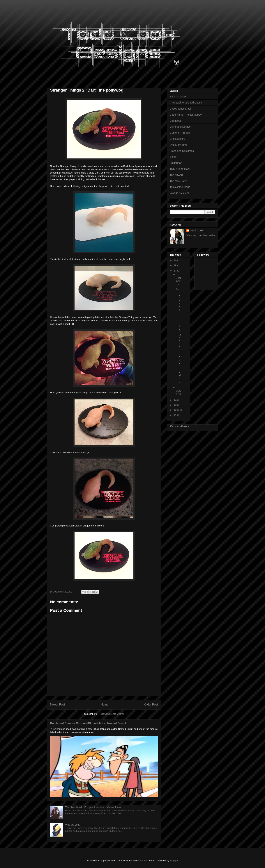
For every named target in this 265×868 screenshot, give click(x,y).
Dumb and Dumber (181, 127)
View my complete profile (201, 235)
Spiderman (176, 163)
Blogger (174, 861)
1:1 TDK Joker (178, 97)
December (179, 279)
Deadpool (175, 121)
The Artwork (177, 175)
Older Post (151, 704)
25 (175, 260)
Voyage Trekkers (179, 193)
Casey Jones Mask (181, 109)
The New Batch (179, 181)
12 (175, 410)
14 (175, 400)
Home (105, 704)
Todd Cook (197, 231)
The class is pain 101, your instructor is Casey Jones (93, 807)
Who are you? (73, 825)
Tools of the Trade (180, 187)
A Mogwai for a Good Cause (186, 103)
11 (175, 415)
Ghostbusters (177, 139)
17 (175, 271)
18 (175, 265)
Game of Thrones (180, 133)
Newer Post (58, 704)
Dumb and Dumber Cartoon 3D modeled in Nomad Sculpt (88, 723)
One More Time (179, 145)
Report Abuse (180, 426)
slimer (173, 157)
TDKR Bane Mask (180, 169)
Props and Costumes (182, 151)
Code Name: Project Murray (186, 115)
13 (175, 405)
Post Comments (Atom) (111, 714)
